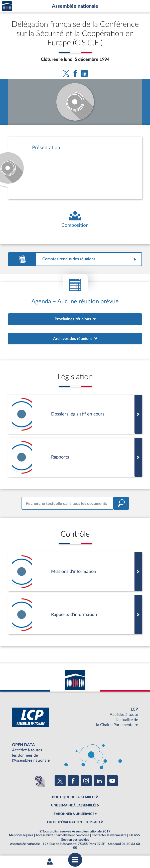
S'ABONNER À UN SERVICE (74, 814)
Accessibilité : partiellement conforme (62, 835)
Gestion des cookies (75, 840)
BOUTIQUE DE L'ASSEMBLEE (74, 797)
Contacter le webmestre (109, 835)
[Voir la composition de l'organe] (75, 220)
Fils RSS (134, 835)
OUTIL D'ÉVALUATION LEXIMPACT (74, 822)
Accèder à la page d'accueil (7, 6)
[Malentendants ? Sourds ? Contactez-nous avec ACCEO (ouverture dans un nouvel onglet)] (39, 781)
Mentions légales (21, 835)
